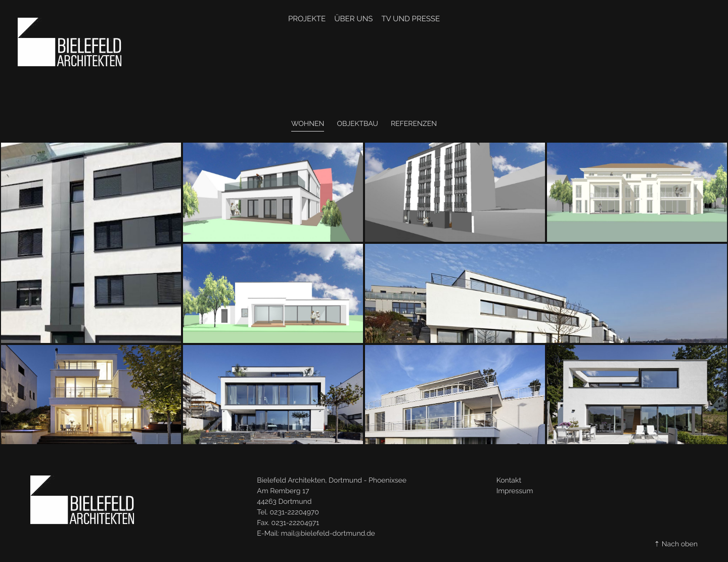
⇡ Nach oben (676, 544)
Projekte (307, 19)
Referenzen (414, 124)
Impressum (515, 491)
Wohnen (308, 124)
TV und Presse (411, 19)
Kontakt (509, 481)
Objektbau (357, 124)
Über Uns (353, 19)
